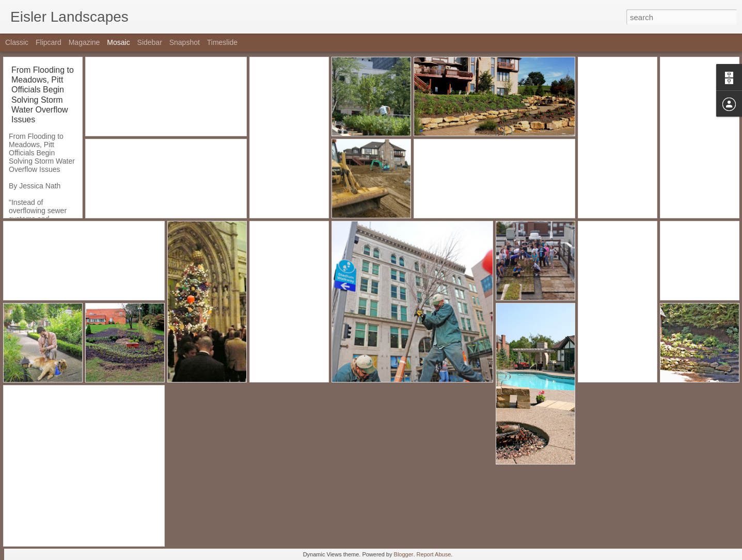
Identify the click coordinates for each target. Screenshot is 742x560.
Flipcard (49, 42)
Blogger (404, 554)
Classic (17, 42)
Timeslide (222, 42)
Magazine (84, 42)
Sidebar (150, 42)
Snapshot (185, 42)
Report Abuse (434, 554)
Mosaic (118, 42)
